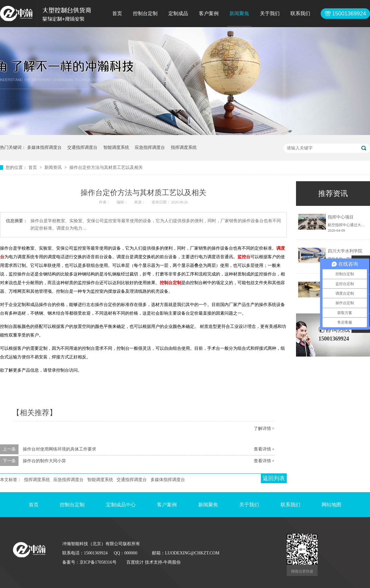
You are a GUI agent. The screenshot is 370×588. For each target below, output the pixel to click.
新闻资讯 (54, 167)
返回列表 (274, 478)
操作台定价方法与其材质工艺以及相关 (106, 167)
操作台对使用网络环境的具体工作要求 (60, 449)
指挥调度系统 (184, 147)
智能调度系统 (116, 147)
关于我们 (270, 13)
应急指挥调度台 (150, 147)
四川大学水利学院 (345, 251)
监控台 (244, 257)
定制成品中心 (121, 505)
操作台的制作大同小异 (44, 461)
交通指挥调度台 (82, 147)
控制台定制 (145, 13)
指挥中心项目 (341, 217)
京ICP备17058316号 (98, 562)
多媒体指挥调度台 (44, 147)
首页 (117, 13)
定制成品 (178, 13)
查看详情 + (264, 449)
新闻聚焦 (239, 13)
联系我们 (300, 13)
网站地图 (331, 505)
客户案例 (209, 13)
